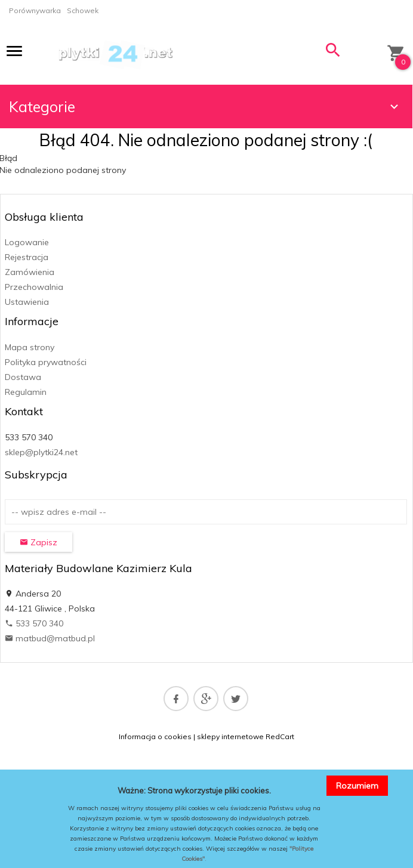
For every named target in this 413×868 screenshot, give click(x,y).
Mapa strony (30, 347)
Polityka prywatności (46, 362)
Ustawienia (27, 302)
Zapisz (38, 542)
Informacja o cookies (155, 736)
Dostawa (23, 377)
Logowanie (27, 242)
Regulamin (26, 392)
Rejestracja (27, 257)
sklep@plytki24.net (41, 452)
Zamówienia (30, 272)
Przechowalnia (34, 287)
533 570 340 (34, 623)
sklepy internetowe (230, 736)
